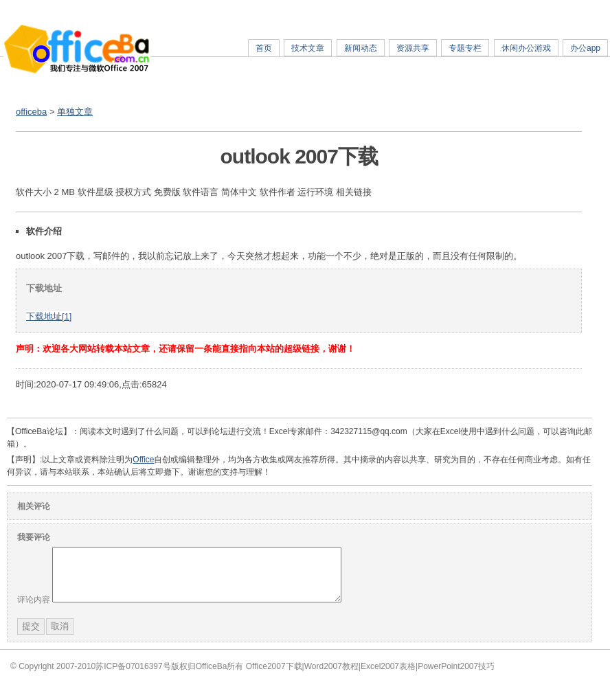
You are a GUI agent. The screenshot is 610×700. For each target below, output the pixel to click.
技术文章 (308, 48)
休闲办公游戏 (526, 48)
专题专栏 (465, 48)
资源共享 (413, 48)
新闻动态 (361, 48)
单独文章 (75, 112)
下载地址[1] (49, 316)
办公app (585, 48)
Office (143, 460)
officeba (31, 112)
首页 (264, 48)
